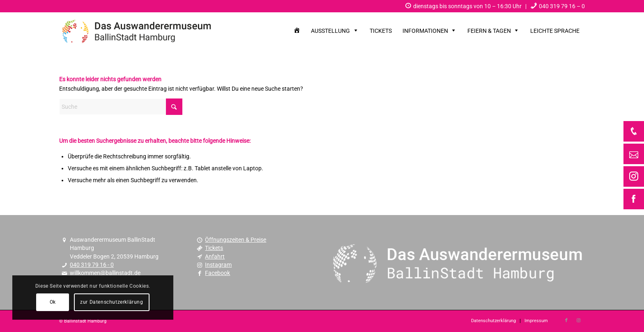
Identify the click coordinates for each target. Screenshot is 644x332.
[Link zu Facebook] (566, 321)
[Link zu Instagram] (579, 321)
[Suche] (121, 107)
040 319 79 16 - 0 (92, 265)
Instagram (218, 265)
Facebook (217, 273)
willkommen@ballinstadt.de (105, 273)
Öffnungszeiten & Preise (236, 240)
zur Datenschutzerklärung (112, 302)
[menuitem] (463, 7)
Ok (53, 302)
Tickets (214, 248)
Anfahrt (215, 256)
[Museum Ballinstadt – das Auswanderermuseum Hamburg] (137, 31)
